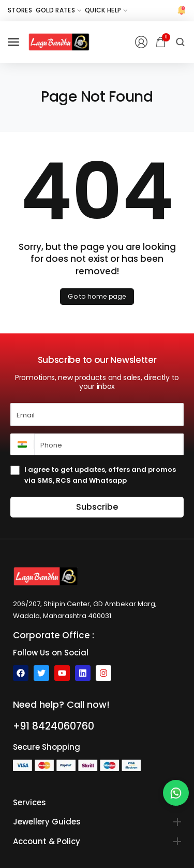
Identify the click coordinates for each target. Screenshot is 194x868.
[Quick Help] (106, 10)
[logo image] (59, 42)
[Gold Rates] (58, 10)
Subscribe (97, 507)
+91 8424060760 (54, 726)
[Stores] (20, 10)
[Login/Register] (141, 42)
